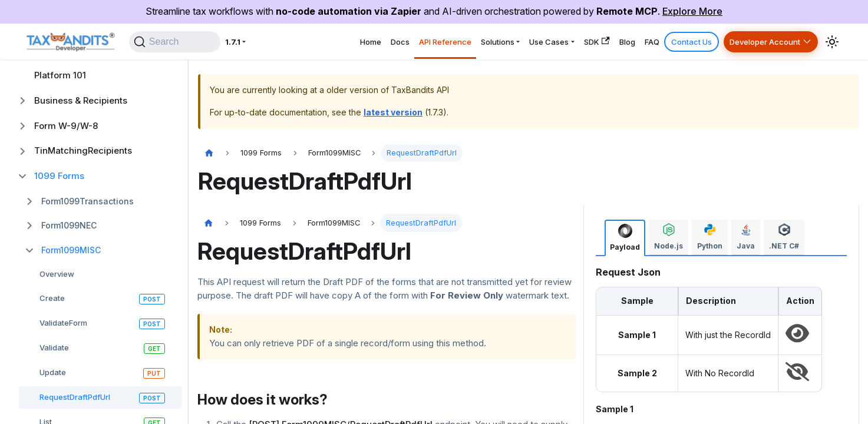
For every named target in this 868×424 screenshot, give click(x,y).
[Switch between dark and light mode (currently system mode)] (832, 45)
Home (278, 45)
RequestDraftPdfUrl (75, 397)
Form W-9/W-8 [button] (66, 126)
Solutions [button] (434, 45)
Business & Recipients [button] (81, 100)
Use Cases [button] (498, 45)
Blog (594, 45)
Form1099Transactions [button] (88, 201)
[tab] (625, 238)
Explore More (692, 11)
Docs (315, 45)
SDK (556, 45)
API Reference (370, 45)
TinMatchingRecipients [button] (83, 150)
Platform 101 (60, 75)
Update (53, 372)
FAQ (626, 45)
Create (52, 298)
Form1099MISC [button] (71, 250)
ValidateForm (63, 323)
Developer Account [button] (757, 45)
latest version (393, 112)
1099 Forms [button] (59, 176)
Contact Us (672, 45)
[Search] (171, 45)
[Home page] (209, 153)
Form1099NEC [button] (69, 225)
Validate (54, 347)
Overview (57, 274)
